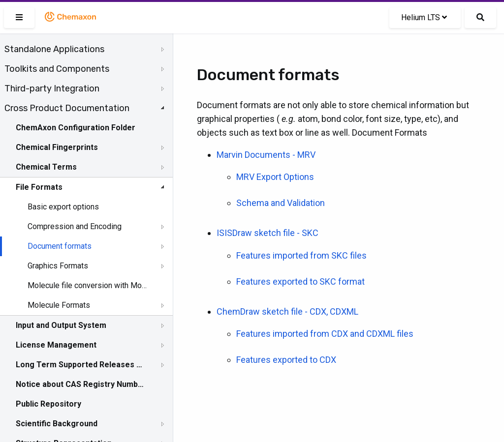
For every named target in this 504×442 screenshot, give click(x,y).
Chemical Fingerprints (57, 147)
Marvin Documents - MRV (266, 155)
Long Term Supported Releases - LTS (80, 365)
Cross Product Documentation (67, 108)
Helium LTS (424, 17)
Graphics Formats (58, 266)
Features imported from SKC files (301, 255)
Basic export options (63, 207)
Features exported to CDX (286, 360)
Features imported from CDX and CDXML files (325, 334)
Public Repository (48, 404)
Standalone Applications (54, 49)
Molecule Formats (59, 305)
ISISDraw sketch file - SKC (268, 233)
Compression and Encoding (75, 226)
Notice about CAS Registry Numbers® (80, 384)
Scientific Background (57, 424)
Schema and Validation (281, 203)
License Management (56, 345)
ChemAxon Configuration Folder (76, 128)
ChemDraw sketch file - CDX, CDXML (287, 311)
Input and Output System (61, 325)
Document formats (60, 246)
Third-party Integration (52, 88)
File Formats (39, 187)
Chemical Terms (46, 167)
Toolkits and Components (57, 69)
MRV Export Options (275, 177)
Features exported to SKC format (300, 281)
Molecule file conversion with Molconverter (87, 285)
